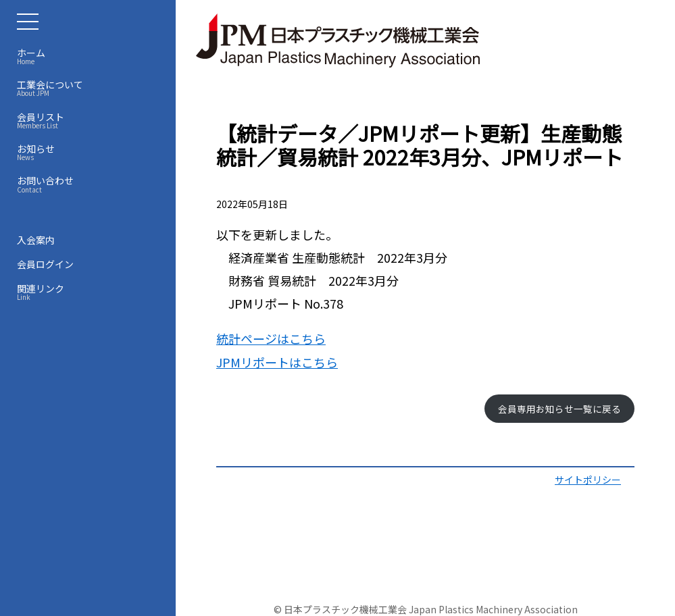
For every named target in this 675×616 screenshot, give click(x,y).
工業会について (91, 88)
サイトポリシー (588, 480)
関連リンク (91, 292)
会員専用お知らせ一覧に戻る (559, 409)
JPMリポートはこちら (277, 362)
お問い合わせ (91, 184)
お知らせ (91, 152)
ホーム (91, 56)
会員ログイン (45, 264)
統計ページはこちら (271, 338)
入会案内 (36, 240)
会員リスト (91, 120)
